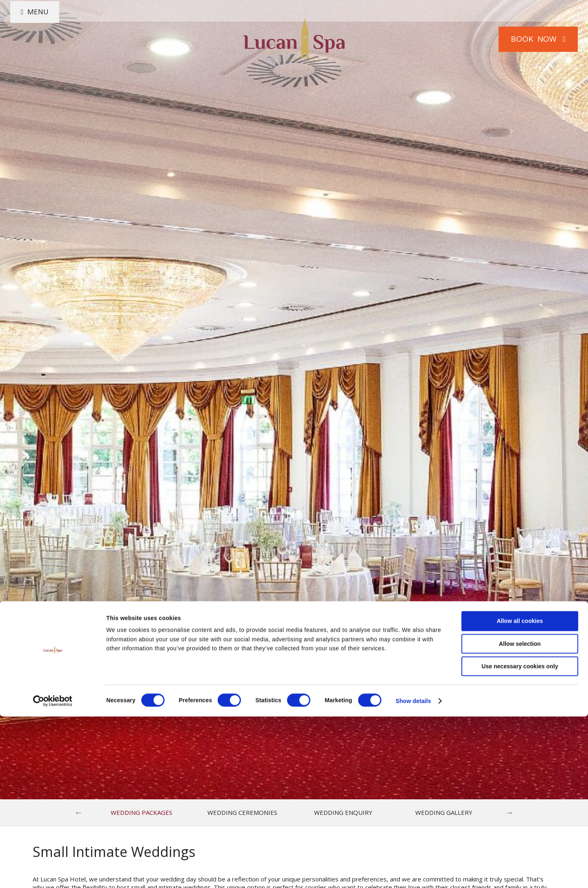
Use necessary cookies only (520, 838)
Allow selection (520, 815)
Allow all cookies (520, 792)
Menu (47, 39)
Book (529, 39)
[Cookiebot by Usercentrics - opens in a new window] (53, 872)
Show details (413, 872)
